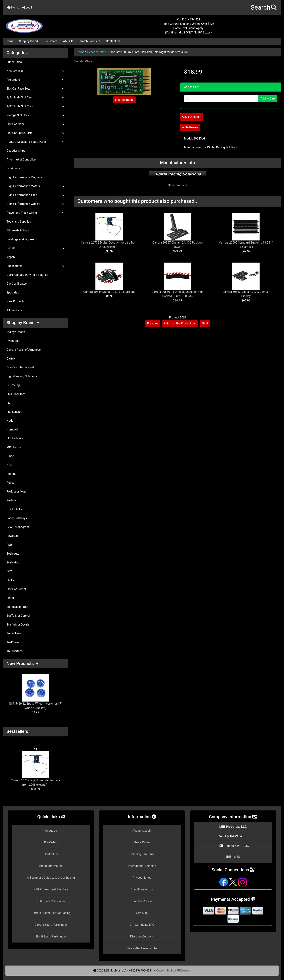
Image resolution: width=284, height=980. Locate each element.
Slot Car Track (35, 124)
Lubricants (13, 168)
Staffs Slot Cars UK (19, 616)
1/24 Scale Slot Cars (35, 97)
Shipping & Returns (142, 854)
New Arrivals (35, 71)
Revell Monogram (18, 527)
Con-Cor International (20, 367)
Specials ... (13, 292)
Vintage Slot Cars (35, 115)
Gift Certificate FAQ (142, 925)
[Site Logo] (49, 24)
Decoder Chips (97, 52)
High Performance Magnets (24, 177)
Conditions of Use (142, 889)
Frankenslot (14, 412)
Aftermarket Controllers (22, 160)
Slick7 (10, 580)
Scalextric (13, 562)
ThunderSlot (14, 651)
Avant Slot (13, 341)
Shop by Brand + (23, 323)
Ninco (10, 456)
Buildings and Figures (20, 239)
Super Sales (14, 62)
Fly (8, 403)
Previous (153, 323)
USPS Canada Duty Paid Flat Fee (27, 275)
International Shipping (142, 866)
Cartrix (11, 359)
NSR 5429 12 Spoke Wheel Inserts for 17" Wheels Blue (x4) (36, 692)
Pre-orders (35, 80)
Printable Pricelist (142, 901)
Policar (11, 483)
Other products (177, 185)
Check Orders (142, 842)
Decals (35, 248)
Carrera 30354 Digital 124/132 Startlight (109, 292)
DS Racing (13, 385)
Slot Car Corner (16, 589)
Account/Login (142, 831)
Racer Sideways (17, 518)
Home (13, 8)
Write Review (190, 127)
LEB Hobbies (15, 438)
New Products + (22, 664)
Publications (35, 266)
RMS (10, 545)
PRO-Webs (184, 971)
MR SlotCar (14, 447)
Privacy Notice (142, 878)
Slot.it (10, 598)
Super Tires (14, 633)
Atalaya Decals (16, 332)
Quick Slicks (14, 509)
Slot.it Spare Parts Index (51, 936)
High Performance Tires (35, 195)
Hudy (10, 421)
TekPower (13, 642)
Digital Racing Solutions (22, 376)
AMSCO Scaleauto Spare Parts (35, 142)
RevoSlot (12, 536)
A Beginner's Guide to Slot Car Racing (51, 878)
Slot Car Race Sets (35, 89)
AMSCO (68, 41)
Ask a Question (192, 117)
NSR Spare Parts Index (51, 901)
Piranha (11, 474)
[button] (264, 8)
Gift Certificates (17, 284)
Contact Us (113, 41)
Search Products (90, 41)
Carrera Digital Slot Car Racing (51, 913)
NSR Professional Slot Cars (51, 889)
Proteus (12, 500)
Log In (28, 8)
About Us (51, 831)
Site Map (142, 913)
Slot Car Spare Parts (35, 133)
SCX (9, 571)
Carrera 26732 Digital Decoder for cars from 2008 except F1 (35, 769)
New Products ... (17, 301)
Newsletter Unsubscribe (142, 948)
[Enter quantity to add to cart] (221, 99)
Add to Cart (268, 99)
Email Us (233, 857)
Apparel (12, 257)
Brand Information (51, 866)
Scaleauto (13, 554)
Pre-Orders (51, 41)
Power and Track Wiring (35, 213)
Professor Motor (17, 492)
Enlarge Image (124, 100)
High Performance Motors (35, 186)
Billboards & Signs (18, 230)
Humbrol (12, 429)
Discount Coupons (142, 936)
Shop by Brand (28, 41)
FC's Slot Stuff (16, 394)
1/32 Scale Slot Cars (35, 106)
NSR (9, 465)
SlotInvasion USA (18, 607)
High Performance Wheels (35, 204)
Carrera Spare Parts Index (51, 925)
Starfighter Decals (18, 625)
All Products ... (16, 310)
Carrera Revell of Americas (24, 350)
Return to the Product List (180, 323)
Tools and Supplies (19, 222)
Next (205, 323)
